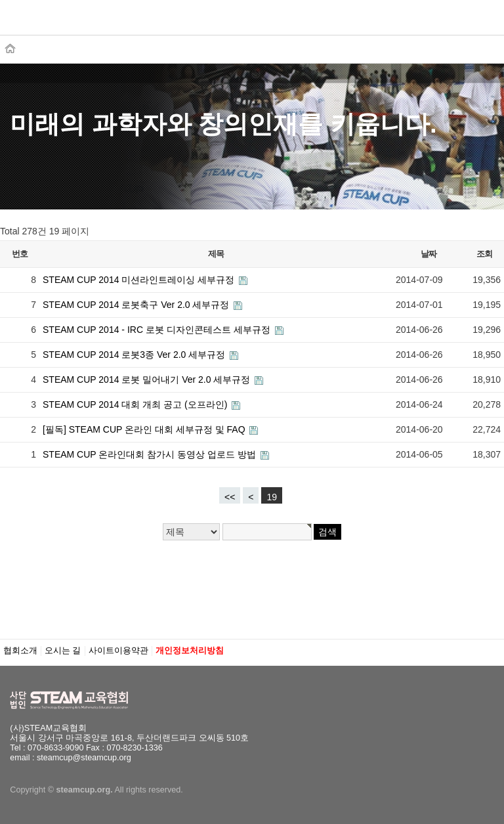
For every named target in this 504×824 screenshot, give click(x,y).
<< (230, 497)
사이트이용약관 (118, 651)
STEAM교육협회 (75, 24)
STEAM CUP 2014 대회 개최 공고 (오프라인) (136, 404)
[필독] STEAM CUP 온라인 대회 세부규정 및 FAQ (145, 429)
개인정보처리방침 (190, 651)
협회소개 (20, 651)
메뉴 (474, 18)
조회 (484, 254)
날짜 (428, 254)
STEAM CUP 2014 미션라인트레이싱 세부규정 (140, 280)
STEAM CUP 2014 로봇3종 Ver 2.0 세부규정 (135, 355)
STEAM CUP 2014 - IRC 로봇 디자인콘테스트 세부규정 (158, 330)
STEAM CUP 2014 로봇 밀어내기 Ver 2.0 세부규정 (148, 379)
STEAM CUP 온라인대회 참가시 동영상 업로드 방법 (151, 454)
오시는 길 (63, 651)
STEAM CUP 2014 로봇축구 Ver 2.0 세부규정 (137, 305)
